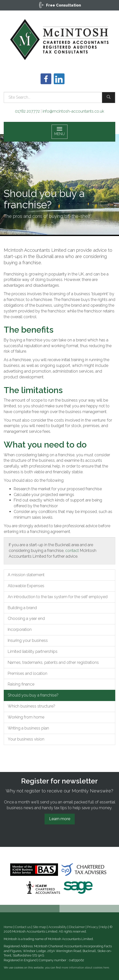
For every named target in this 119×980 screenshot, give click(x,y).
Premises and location (28, 673)
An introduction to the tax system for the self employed (58, 597)
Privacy (93, 927)
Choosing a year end (26, 618)
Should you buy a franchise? (33, 695)
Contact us (23, 927)
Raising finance (21, 684)
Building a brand (22, 608)
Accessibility (58, 927)
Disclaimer (77, 927)
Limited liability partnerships (33, 651)
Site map (39, 927)
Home (8, 927)
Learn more (60, 819)
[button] (59, 5)
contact (72, 551)
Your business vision (26, 739)
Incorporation (20, 629)
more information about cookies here (85, 968)
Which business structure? (31, 706)
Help (104, 927)
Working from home (26, 717)
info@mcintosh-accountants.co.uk (73, 111)
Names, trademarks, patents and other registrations (53, 662)
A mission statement (26, 575)
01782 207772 (27, 111)
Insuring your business (28, 640)
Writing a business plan (28, 728)
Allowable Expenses (26, 586)
